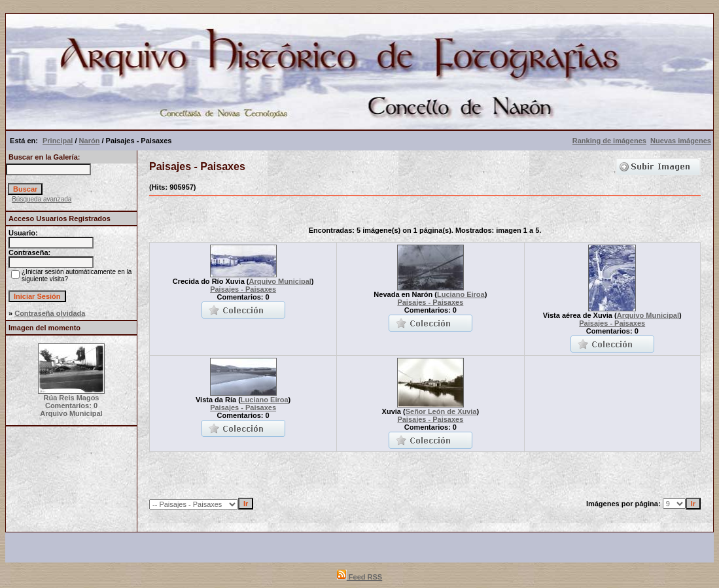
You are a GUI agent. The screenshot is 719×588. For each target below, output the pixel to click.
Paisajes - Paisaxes (243, 289)
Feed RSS (359, 577)
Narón (90, 141)
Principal (58, 141)
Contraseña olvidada (50, 313)
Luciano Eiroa (461, 294)
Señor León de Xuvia (441, 411)
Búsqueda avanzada (42, 199)
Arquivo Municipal (280, 281)
